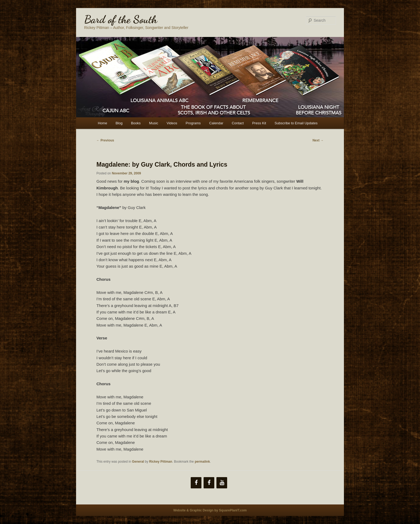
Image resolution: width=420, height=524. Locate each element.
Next (318, 140)
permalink (202, 462)
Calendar (216, 123)
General (138, 462)
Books (136, 123)
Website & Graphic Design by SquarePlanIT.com (210, 510)
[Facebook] (196, 483)
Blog (119, 123)
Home (102, 123)
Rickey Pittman (161, 462)
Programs (193, 123)
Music (154, 123)
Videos (172, 123)
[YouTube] (222, 483)
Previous (105, 140)
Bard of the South (121, 19)
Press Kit (259, 123)
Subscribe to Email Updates (296, 123)
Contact (238, 123)
